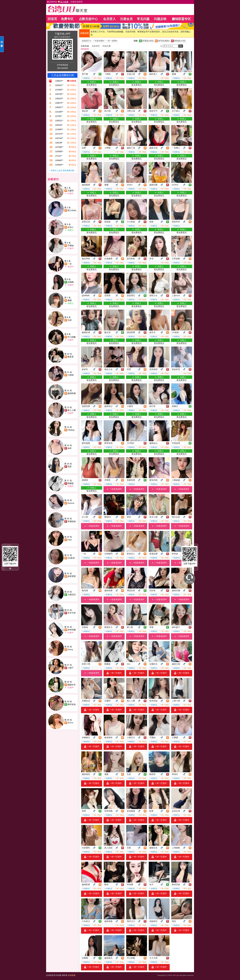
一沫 (70, 264)
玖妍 (70, 320)
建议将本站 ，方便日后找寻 (65, 2)
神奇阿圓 (72, 630)
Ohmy (70, 649)
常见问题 (143, 19)
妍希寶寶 (72, 576)
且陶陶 (71, 282)
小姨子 (71, 668)
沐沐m (70, 227)
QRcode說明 (62, 68)
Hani (70, 540)
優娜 (70, 300)
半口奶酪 (72, 337)
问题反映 (160, 19)
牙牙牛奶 (72, 613)
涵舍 (70, 448)
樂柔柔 (71, 357)
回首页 (52, 19)
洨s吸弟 (71, 558)
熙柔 (70, 466)
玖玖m (70, 723)
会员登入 (109, 19)
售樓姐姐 (72, 521)
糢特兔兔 (72, 704)
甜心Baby (72, 210)
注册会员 (126, 19)
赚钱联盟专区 (181, 19)
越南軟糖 (72, 393)
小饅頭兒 (72, 595)
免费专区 (67, 19)
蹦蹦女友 (72, 685)
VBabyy (71, 430)
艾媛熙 (71, 191)
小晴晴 (71, 375)
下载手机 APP (62, 34)
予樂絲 (71, 246)
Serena (71, 503)
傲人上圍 (72, 410)
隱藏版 (71, 483)
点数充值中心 (88, 19)
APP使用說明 (62, 65)
